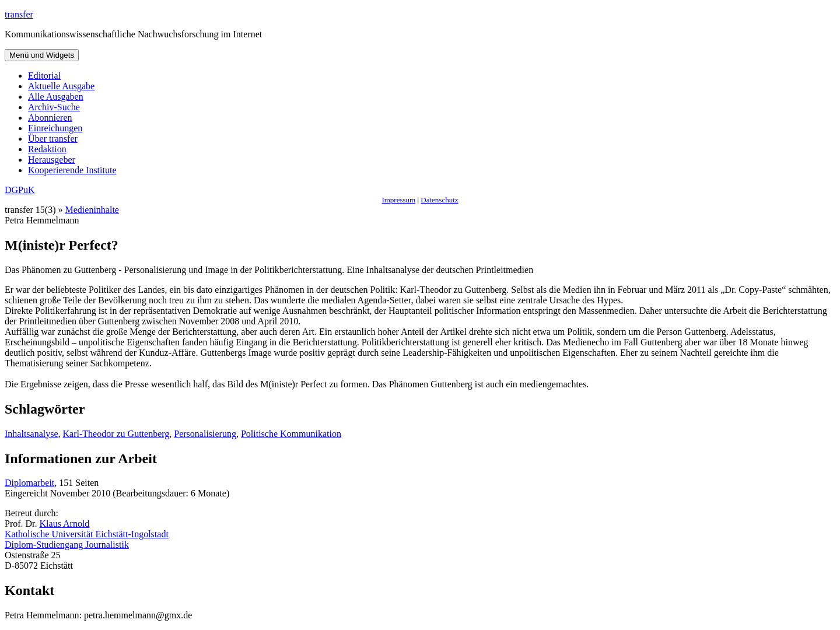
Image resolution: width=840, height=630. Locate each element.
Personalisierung (205, 434)
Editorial (44, 76)
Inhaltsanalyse (32, 434)
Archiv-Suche (54, 107)
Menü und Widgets (42, 55)
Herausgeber (52, 160)
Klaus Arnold (65, 524)
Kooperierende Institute (72, 170)
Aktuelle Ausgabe (61, 86)
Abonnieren (50, 118)
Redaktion (47, 149)
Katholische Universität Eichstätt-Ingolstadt (87, 534)
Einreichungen (55, 128)
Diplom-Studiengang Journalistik (67, 545)
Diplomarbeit (29, 483)
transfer (19, 14)
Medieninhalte (92, 210)
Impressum (398, 200)
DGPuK (20, 190)
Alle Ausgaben (56, 97)
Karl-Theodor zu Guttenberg (116, 434)
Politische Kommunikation (291, 434)
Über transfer (53, 139)
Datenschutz (439, 200)
